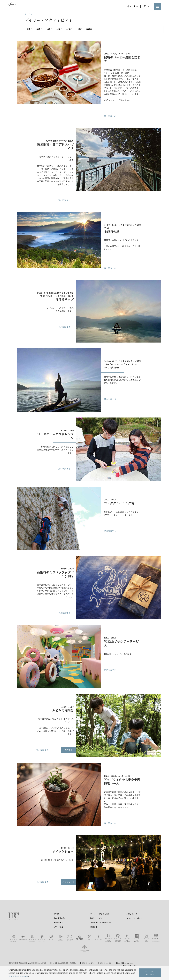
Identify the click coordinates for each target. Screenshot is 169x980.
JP (146, 6)
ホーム (28, 14)
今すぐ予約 (133, 6)
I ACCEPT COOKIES (150, 973)
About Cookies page (18, 976)
